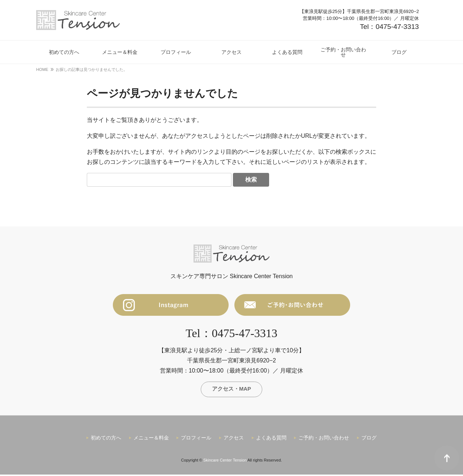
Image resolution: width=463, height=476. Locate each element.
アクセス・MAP (231, 390)
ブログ (369, 439)
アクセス (234, 439)
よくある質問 (271, 439)
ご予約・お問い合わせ (324, 439)
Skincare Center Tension (225, 462)
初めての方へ (106, 439)
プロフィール (196, 439)
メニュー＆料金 (151, 439)
